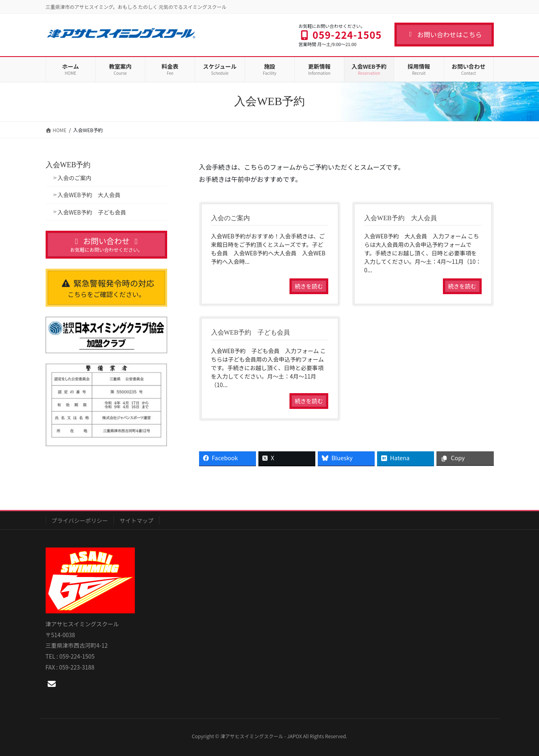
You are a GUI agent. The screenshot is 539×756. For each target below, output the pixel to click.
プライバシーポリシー (80, 520)
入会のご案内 (75, 178)
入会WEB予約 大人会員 (89, 195)
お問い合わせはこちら (444, 34)
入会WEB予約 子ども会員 (92, 212)
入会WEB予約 (68, 165)
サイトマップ (136, 520)
